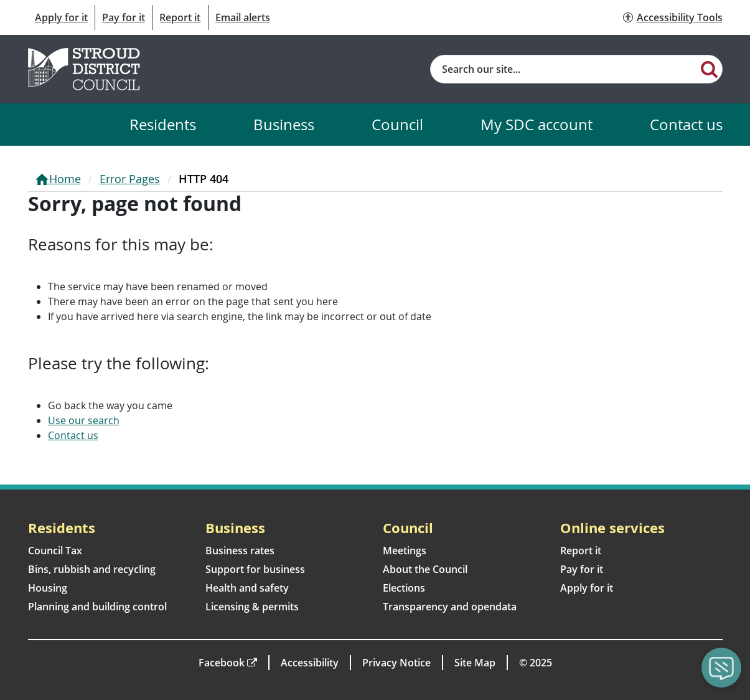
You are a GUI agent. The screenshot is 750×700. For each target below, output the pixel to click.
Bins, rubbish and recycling (92, 569)
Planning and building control (97, 607)
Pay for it (124, 17)
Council (397, 124)
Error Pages (130, 179)
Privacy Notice (396, 663)
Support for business (255, 569)
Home (65, 179)
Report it (180, 17)
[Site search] (564, 69)
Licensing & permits (252, 607)
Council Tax (55, 551)
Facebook (222, 663)
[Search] (709, 69)
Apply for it (61, 17)
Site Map (475, 663)
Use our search (84, 420)
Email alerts (243, 17)
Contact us (686, 124)
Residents (163, 124)
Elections (404, 588)
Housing (48, 588)
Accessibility (310, 663)
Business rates (240, 551)
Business (284, 124)
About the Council (425, 569)
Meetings (405, 551)
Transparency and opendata (450, 607)
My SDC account (537, 124)
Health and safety (247, 588)
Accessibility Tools (680, 17)
